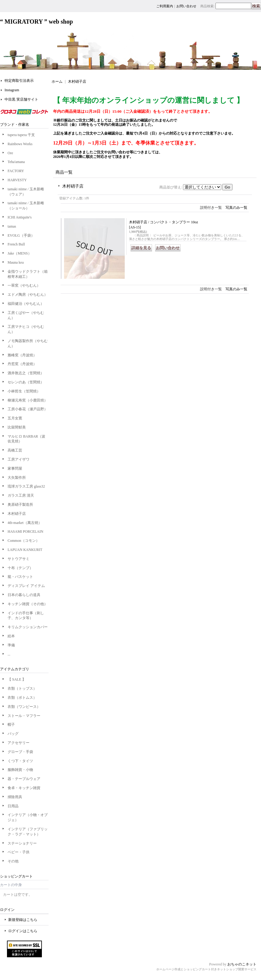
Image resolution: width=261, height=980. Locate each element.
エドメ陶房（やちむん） (28, 295)
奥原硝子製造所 (20, 505)
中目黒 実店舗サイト (21, 99)
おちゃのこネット (242, 964)
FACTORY (16, 171)
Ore (10, 153)
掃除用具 (15, 797)
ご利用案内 (165, 6)
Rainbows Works (20, 144)
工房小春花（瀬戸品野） (28, 409)
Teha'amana (16, 162)
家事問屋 (15, 468)
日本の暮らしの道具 (24, 595)
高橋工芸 (15, 450)
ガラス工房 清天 (21, 495)
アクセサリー (19, 743)
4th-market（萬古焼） (25, 523)
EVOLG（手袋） (21, 235)
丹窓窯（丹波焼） (22, 364)
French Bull (16, 244)
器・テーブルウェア (24, 779)
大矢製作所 (17, 478)
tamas (12, 226)
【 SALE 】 (17, 679)
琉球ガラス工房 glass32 (26, 486)
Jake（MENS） (20, 253)
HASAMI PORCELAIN (25, 532)
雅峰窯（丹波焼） (22, 355)
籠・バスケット (20, 577)
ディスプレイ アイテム (26, 586)
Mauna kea (16, 262)
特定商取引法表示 (19, 81)
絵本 (11, 636)
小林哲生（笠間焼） (24, 391)
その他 (13, 861)
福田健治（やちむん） (26, 304)
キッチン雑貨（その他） (28, 604)
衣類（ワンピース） (24, 707)
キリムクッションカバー (28, 627)
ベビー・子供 (19, 852)
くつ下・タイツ (20, 761)
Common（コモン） (24, 541)
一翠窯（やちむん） (24, 285)
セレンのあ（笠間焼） (26, 382)
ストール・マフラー (24, 716)
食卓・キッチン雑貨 (24, 788)
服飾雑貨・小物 (20, 770)
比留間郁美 (17, 427)
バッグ (13, 734)
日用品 (13, 806)
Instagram (12, 90)
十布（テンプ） (20, 568)
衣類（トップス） (22, 688)
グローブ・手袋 (20, 752)
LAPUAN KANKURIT (25, 550)
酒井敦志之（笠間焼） (26, 373)
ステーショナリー (22, 843)
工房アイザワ (19, 459)
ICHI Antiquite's (20, 217)
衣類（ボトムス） (22, 698)
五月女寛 (15, 418)
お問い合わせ (186, 6)
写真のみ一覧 (236, 208)
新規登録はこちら (23, 920)
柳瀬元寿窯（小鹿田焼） (28, 400)
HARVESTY (17, 180)
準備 (11, 645)
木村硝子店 (17, 514)
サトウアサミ (19, 559)
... (9, 654)
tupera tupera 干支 (23, 135)
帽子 (11, 725)
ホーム (57, 82)
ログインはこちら (23, 931)
